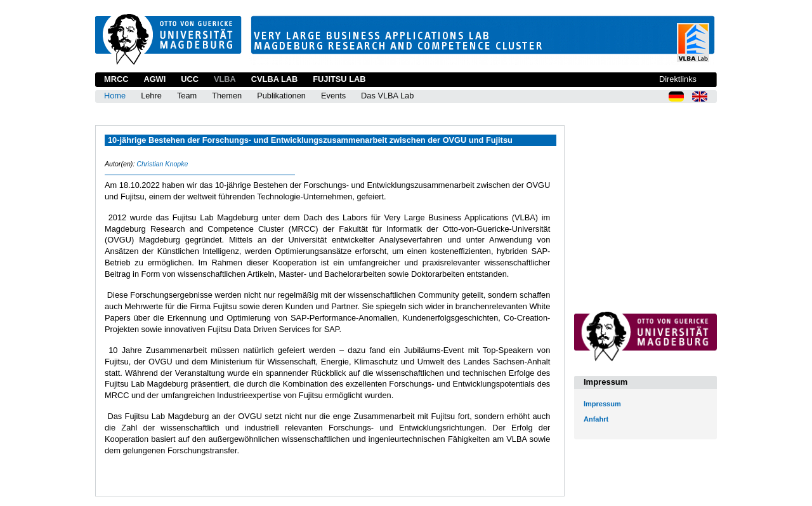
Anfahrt (596, 419)
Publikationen (281, 96)
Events (333, 96)
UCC (190, 79)
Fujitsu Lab (339, 79)
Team (187, 96)
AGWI (154, 79)
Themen (227, 96)
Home (115, 96)
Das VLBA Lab (387, 96)
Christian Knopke (162, 164)
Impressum (602, 404)
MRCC (116, 79)
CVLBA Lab (274, 79)
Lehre (151, 96)
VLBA (225, 79)
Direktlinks (678, 79)
